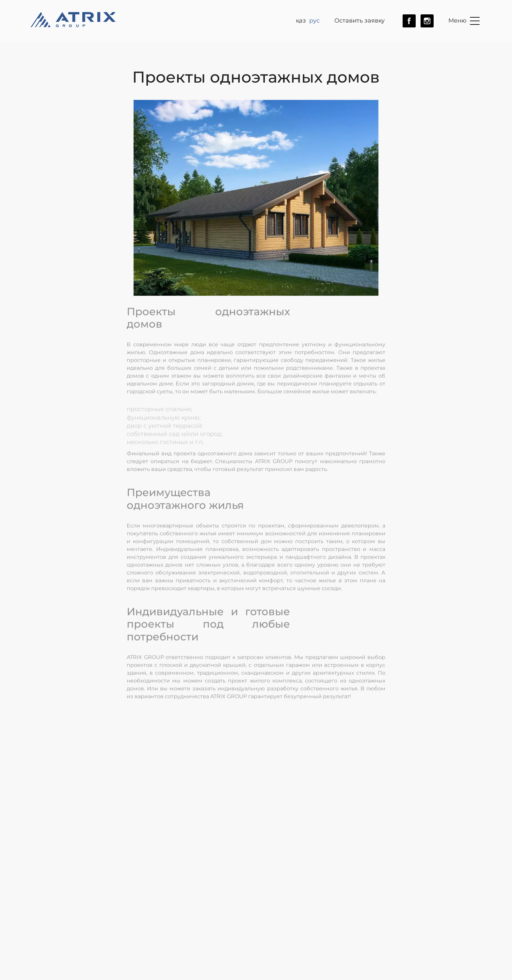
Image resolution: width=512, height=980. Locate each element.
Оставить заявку (360, 21)
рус (314, 21)
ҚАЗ (301, 21)
